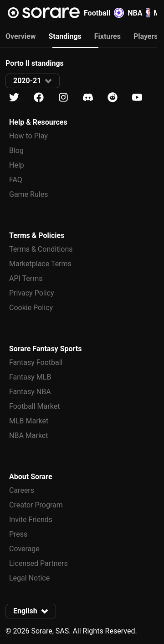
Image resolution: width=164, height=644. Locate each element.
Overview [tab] (20, 36)
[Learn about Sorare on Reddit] (113, 98)
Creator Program (36, 505)
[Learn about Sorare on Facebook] (39, 98)
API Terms (26, 278)
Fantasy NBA (30, 392)
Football (104, 13)
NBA (139, 13)
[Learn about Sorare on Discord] (88, 98)
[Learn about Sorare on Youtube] (137, 98)
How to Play (28, 136)
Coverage (24, 549)
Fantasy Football (36, 362)
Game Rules (28, 194)
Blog (16, 150)
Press (18, 534)
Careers (22, 490)
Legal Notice (29, 578)
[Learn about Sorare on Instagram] (63, 98)
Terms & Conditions (41, 249)
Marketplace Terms (40, 264)
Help (17, 165)
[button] (33, 81)
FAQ (16, 180)
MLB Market (29, 421)
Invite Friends (31, 520)
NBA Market (29, 435)
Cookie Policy (31, 308)
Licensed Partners (38, 563)
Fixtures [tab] (108, 36)
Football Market (34, 406)
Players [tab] (146, 36)
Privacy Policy (32, 293)
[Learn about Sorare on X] (14, 98)
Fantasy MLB (30, 377)
